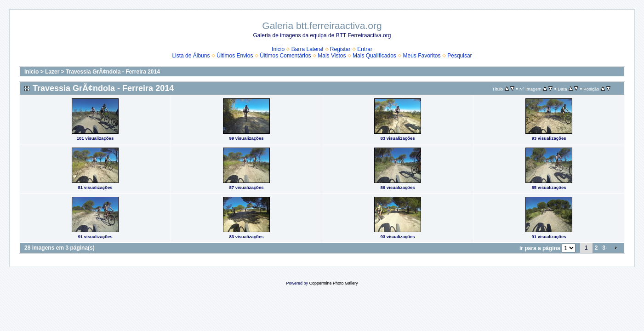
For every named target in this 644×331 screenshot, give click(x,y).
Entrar (365, 49)
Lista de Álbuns (191, 56)
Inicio (278, 49)
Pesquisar (459, 56)
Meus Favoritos (422, 56)
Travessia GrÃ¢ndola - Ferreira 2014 (113, 72)
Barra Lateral (307, 49)
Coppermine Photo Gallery (333, 283)
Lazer (52, 72)
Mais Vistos (332, 56)
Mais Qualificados (374, 56)
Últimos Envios (235, 56)
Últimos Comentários (285, 56)
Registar (340, 49)
